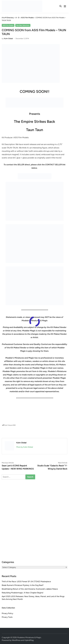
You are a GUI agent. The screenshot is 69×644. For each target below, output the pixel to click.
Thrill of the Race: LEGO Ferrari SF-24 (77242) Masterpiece (26, 581)
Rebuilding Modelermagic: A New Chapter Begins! (23, 593)
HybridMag (29, 640)
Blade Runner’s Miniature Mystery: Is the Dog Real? (23, 585)
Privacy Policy (7, 613)
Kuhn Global (8, 39)
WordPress (16, 640)
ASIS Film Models (8, 25)
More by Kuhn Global (25, 447)
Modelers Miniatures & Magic (29, 637)
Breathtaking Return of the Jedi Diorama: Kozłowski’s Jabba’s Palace (30, 589)
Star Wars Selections (23, 25)
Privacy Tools (7, 617)
